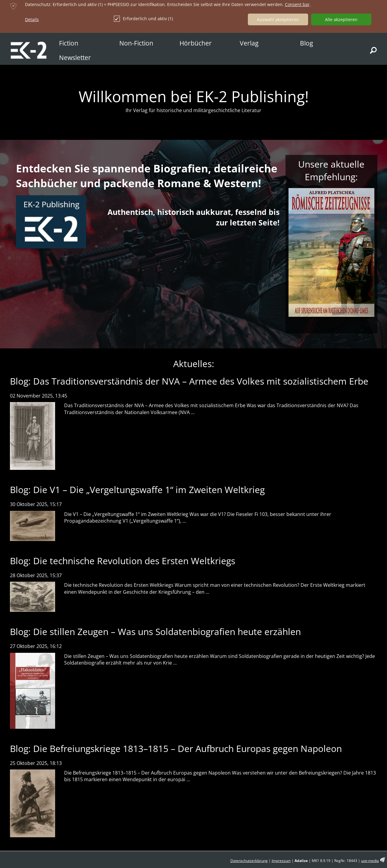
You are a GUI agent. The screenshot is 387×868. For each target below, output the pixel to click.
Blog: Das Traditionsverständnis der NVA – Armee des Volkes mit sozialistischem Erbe (189, 381)
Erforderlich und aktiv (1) (143, 19)
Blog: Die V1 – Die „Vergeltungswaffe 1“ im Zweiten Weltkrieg (137, 490)
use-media (370, 861)
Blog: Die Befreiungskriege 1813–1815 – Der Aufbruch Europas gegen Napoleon (176, 748)
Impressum (281, 861)
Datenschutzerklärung (249, 861)
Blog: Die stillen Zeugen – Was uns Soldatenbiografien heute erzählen (155, 632)
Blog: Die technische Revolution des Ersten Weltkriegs (123, 561)
